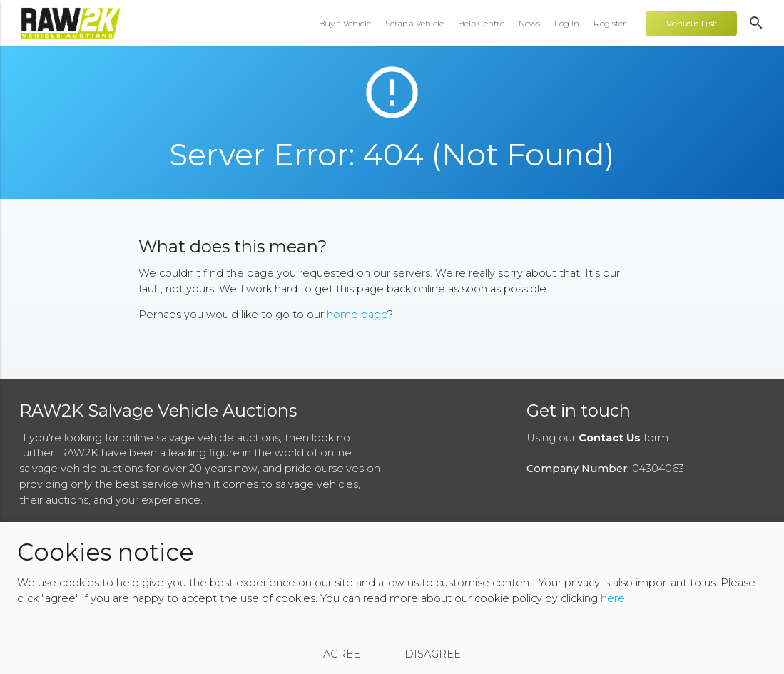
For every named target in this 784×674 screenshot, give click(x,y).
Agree (342, 654)
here (613, 598)
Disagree (433, 654)
